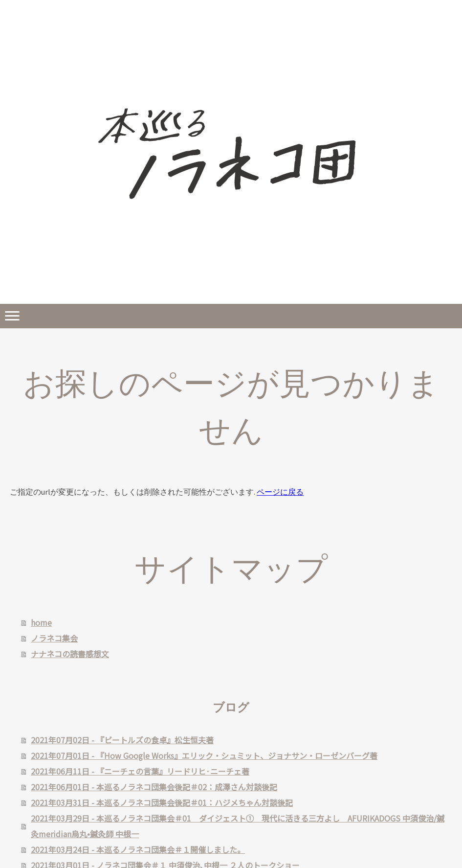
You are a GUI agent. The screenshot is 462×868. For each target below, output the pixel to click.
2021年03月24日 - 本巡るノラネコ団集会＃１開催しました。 (138, 849)
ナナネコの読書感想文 (70, 654)
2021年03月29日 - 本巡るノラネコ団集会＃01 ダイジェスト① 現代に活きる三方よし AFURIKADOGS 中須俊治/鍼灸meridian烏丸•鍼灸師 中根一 (238, 826)
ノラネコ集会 (54, 638)
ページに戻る (280, 492)
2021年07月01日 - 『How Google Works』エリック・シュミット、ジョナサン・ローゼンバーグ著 (204, 755)
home (41, 622)
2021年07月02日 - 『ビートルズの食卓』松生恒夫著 (122, 740)
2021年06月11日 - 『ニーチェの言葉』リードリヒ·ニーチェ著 (140, 771)
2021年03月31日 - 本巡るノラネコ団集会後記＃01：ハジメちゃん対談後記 (162, 802)
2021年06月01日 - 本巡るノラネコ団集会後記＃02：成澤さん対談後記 (154, 787)
